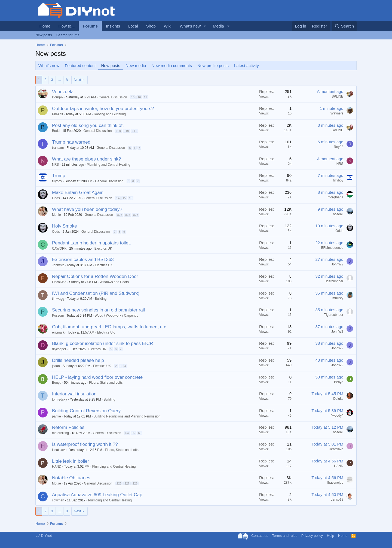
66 (140, 433)
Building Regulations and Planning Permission (127, 416)
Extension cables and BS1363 (83, 260)
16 (139, 97)
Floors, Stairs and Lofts (106, 383)
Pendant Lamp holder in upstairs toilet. (91, 243)
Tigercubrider (334, 281)
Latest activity (246, 66)
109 (118, 131)
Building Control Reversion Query (86, 411)
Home (45, 26)
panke (56, 416)
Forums (90, 26)
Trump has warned (71, 142)
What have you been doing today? (87, 209)
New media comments (172, 66)
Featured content (80, 66)
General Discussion (113, 97)
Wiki (168, 26)
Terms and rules (285, 536)
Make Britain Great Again (78, 193)
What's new (190, 26)
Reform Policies (68, 427)
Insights (113, 26)
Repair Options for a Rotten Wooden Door (95, 276)
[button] (205, 26)
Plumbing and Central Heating (108, 165)
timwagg (58, 299)
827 (128, 215)
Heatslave (59, 450)
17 (146, 97)
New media (136, 66)
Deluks (338, 399)
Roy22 (339, 147)
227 (127, 483)
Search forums (68, 35)
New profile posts (213, 66)
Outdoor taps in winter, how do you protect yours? (103, 109)
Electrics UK (103, 249)
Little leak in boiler (71, 461)
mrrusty (338, 298)
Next (77, 80)
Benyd (57, 383)
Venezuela (63, 92)
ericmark (58, 332)
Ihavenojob (335, 483)
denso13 (337, 499)
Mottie (56, 215)
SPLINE (337, 96)
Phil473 (57, 114)
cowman (58, 500)
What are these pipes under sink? (86, 159)
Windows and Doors (114, 282)
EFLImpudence (332, 248)
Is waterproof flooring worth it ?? (85, 444)
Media (218, 26)
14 (118, 198)
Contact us (260, 536)
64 (127, 433)
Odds (56, 198)
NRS (55, 165)
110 (126, 131)
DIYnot (44, 536)
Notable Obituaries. (72, 478)
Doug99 (58, 97)
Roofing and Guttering (110, 114)
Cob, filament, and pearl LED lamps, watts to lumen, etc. (110, 327)
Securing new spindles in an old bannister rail (98, 310)
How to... (67, 26)
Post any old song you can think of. (88, 125)
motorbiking (60, 433)
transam (58, 148)
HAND (57, 467)
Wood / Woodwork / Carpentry (117, 316)
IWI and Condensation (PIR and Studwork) (96, 293)
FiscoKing (59, 282)
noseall (338, 214)
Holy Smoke (65, 226)
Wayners (337, 113)
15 (133, 97)
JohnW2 (58, 265)
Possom (58, 316)
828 (136, 215)
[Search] (344, 26)
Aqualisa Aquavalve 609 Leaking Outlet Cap (97, 495)
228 (135, 483)
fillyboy (57, 181)
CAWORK (59, 249)
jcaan (56, 366)
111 (134, 131)
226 (119, 483)
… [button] (59, 80)
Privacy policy (312, 536)
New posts (44, 35)
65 (133, 433)
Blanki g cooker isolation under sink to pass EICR (102, 343)
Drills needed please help (78, 360)
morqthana (336, 197)
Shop (151, 26)
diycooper (59, 349)
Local (133, 26)
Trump (59, 176)
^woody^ (337, 416)
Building (101, 299)
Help (331, 536)
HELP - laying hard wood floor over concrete (97, 377)
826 (120, 215)
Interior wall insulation (74, 394)
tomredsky (59, 399)
